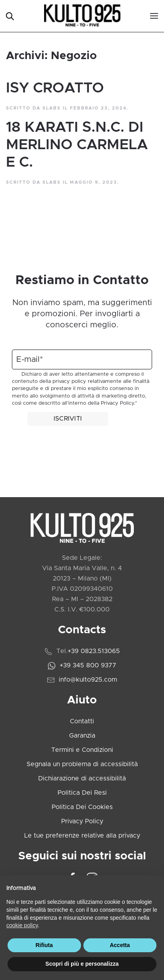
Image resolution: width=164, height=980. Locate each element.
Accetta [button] (120, 945)
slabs (52, 108)
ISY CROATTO (55, 88)
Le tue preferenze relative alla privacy (82, 836)
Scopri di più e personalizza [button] (82, 964)
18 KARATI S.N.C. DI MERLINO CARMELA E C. (77, 145)
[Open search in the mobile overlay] (10, 16)
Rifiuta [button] (44, 945)
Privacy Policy (117, 403)
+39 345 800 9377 (88, 665)
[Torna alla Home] (82, 16)
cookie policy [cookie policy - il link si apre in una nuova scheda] (22, 925)
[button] (154, 16)
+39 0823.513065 (94, 651)
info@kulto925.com (88, 680)
